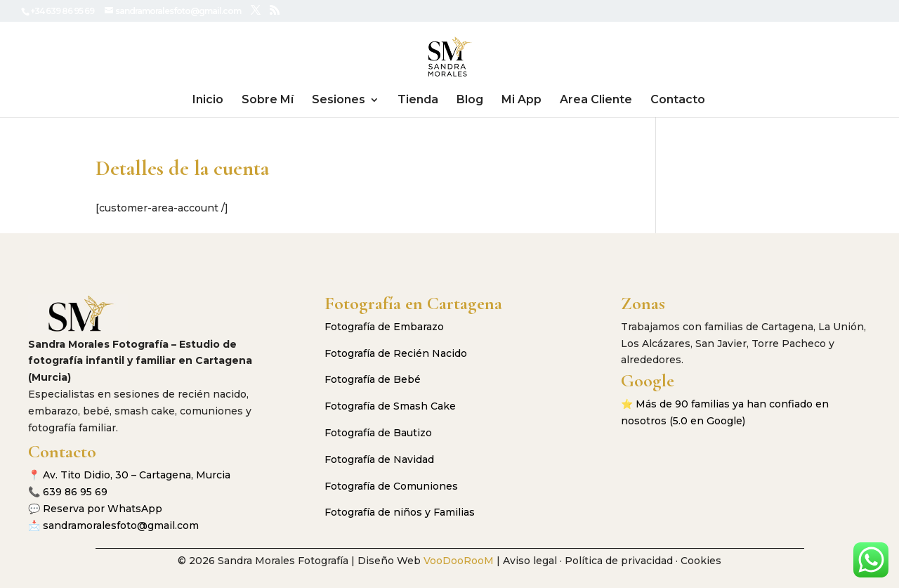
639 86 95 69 (75, 492)
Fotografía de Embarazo (384, 327)
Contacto (678, 100)
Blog (470, 100)
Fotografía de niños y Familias (400, 512)
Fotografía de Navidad (379, 459)
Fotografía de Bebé (373, 379)
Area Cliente (596, 100)
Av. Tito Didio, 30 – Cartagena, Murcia (137, 475)
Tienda (418, 100)
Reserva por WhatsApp (103, 509)
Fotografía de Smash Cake (390, 406)
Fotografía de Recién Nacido (396, 353)
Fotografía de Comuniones (391, 486)
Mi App (521, 100)
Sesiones (339, 100)
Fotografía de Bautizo (378, 433)
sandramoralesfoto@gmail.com (121, 525)
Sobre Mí (268, 100)
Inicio (208, 100)
